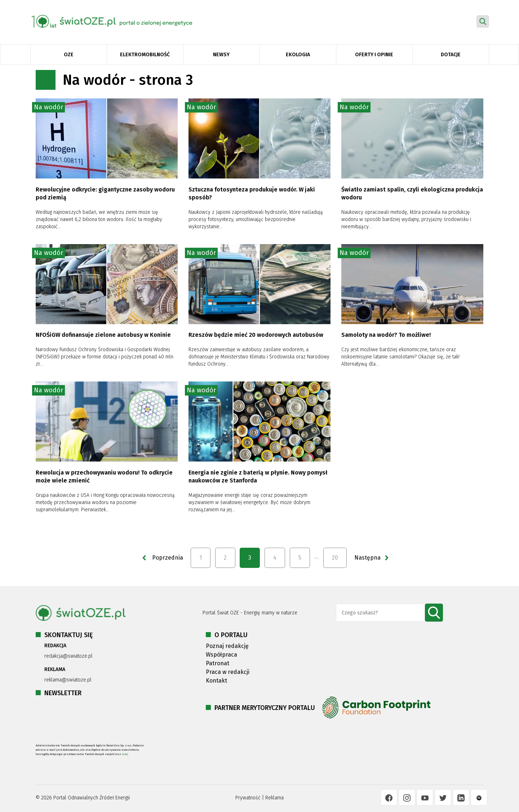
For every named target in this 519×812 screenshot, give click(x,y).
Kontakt (216, 681)
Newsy (221, 55)
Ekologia (298, 55)
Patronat (218, 663)
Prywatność (248, 798)
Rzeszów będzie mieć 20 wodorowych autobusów (256, 335)
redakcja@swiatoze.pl (68, 656)
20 (335, 558)
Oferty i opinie (374, 55)
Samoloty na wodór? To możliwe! (386, 335)
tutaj (125, 754)
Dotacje (451, 55)
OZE (69, 55)
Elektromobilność (145, 55)
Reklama (274, 798)
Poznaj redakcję (227, 646)
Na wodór (48, 107)
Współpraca (221, 655)
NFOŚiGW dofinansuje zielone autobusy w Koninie (103, 335)
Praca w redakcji (228, 672)
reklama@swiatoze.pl (68, 680)
